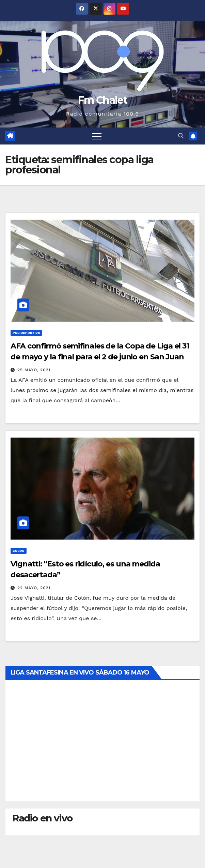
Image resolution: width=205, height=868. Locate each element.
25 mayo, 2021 (34, 370)
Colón (19, 551)
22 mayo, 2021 (34, 588)
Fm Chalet (102, 100)
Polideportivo (26, 333)
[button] (181, 136)
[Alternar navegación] (97, 136)
